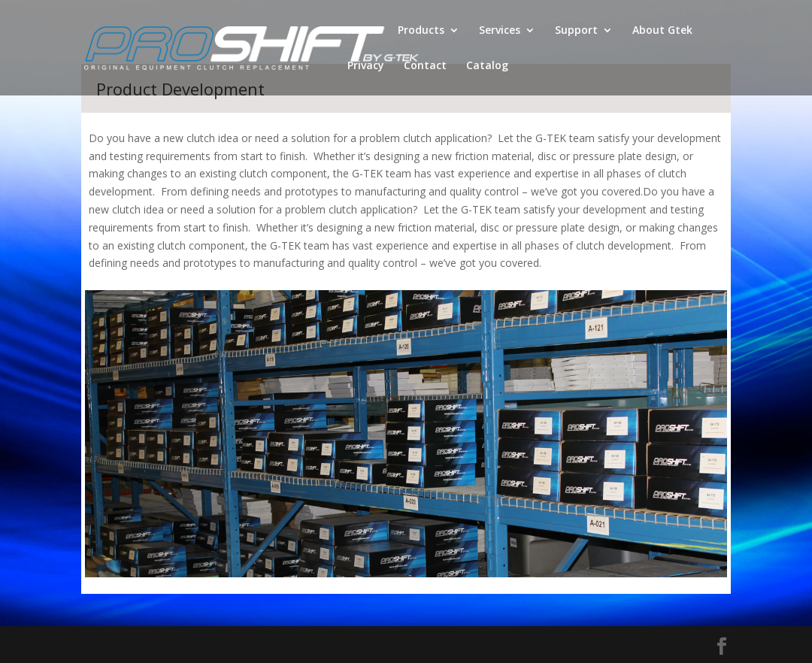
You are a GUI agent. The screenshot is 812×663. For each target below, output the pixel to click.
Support (576, 31)
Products (421, 31)
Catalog (487, 66)
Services (500, 31)
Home (363, 31)
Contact (425, 66)
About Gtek (662, 31)
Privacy (366, 66)
